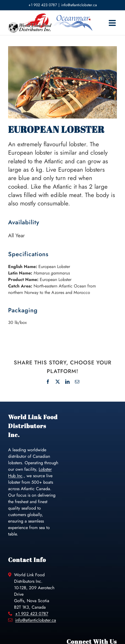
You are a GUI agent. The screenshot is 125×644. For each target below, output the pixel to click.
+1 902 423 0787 (32, 614)
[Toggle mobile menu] (113, 23)
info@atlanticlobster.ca (79, 5)
